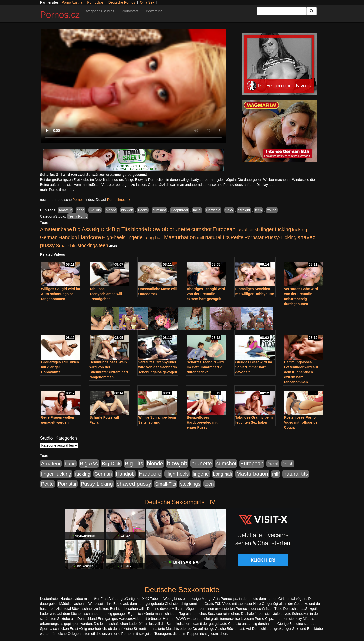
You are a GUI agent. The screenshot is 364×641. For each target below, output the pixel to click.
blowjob (127, 210)
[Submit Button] (312, 11)
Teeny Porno (78, 216)
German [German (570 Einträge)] (49, 237)
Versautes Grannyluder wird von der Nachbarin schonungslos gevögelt (158, 367)
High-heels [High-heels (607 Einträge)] (114, 237)
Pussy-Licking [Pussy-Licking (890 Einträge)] (281, 237)
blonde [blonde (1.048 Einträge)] (139, 229)
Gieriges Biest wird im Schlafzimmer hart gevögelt (254, 367)
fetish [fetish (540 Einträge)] (254, 229)
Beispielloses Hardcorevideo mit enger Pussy (202, 422)
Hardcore (213, 210)
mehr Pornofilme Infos (57, 190)
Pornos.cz (60, 15)
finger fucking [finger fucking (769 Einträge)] (276, 229)
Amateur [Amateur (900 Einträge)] (50, 229)
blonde (111, 210)
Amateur (65, 210)
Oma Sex (147, 2)
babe (81, 210)
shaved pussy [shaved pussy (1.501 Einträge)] (134, 484)
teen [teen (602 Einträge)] (103, 245)
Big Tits (95, 210)
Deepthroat (180, 210)
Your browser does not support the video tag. (134, 86)
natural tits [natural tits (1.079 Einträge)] (217, 237)
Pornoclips (95, 2)
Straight (244, 210)
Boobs (143, 210)
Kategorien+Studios (99, 11)
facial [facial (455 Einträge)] (242, 229)
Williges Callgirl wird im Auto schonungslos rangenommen (61, 294)
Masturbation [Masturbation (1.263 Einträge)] (180, 237)
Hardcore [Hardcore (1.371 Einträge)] (90, 237)
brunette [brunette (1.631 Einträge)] (180, 229)
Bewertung (154, 11)
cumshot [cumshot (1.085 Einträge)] (201, 229)
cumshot (159, 210)
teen (258, 210)
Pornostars (130, 11)
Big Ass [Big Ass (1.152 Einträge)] (82, 229)
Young (272, 210)
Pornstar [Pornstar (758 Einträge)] (254, 237)
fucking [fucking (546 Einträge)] (300, 229)
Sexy (229, 210)
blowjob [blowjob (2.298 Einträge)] (158, 229)
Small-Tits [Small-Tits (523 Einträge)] (66, 245)
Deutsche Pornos (122, 2)
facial (197, 210)
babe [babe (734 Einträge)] (66, 229)
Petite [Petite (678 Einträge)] (237, 237)
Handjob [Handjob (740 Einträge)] (68, 237)
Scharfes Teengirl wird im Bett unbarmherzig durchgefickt (205, 367)
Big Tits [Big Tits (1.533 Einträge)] (121, 229)
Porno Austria (72, 2)
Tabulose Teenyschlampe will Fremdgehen (106, 294)
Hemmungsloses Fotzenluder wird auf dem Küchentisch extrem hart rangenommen (301, 372)
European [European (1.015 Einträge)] (224, 229)
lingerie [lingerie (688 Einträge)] (134, 237)
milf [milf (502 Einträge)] (201, 237)
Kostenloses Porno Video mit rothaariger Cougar (302, 422)
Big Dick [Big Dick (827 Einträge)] (101, 229)
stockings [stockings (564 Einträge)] (88, 245)
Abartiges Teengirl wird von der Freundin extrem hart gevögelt (206, 294)
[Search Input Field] (282, 11)
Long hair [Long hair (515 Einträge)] (153, 237)
